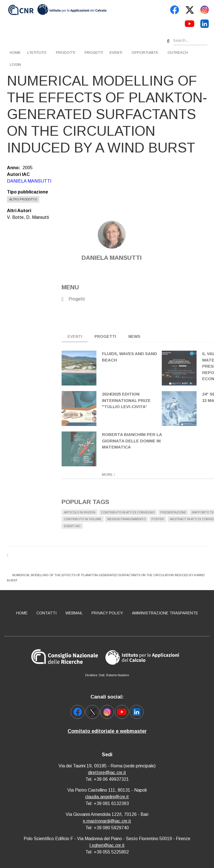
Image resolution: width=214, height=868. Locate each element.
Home (22, 613)
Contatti (46, 613)
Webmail (74, 613)
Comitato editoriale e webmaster (107, 731)
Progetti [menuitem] (94, 53)
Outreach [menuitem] (178, 53)
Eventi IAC (187, 526)
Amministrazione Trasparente (165, 613)
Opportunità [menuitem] (145, 53)
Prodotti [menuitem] (66, 53)
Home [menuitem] (15, 53)
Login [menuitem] (15, 65)
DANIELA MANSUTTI (29, 181)
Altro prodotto (23, 199)
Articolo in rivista (195, 512)
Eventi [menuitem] (116, 53)
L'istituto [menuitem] (37, 53)
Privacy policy (107, 613)
